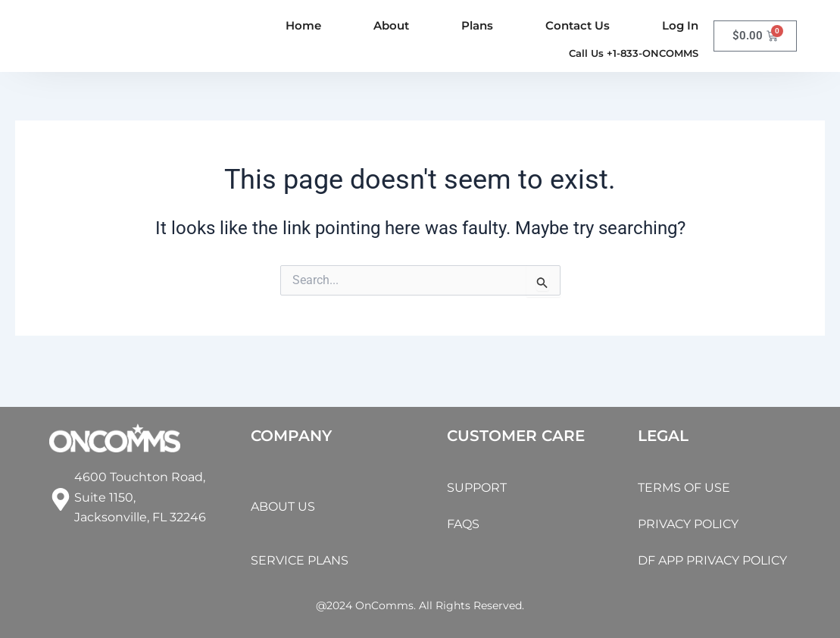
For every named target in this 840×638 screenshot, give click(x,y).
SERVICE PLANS (306, 560)
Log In (680, 25)
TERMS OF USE (689, 464)
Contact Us (578, 25)
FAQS (465, 501)
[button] (624, 53)
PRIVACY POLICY (696, 501)
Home (303, 25)
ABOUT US (287, 495)
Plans (477, 25)
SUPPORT (481, 464)
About (391, 25)
